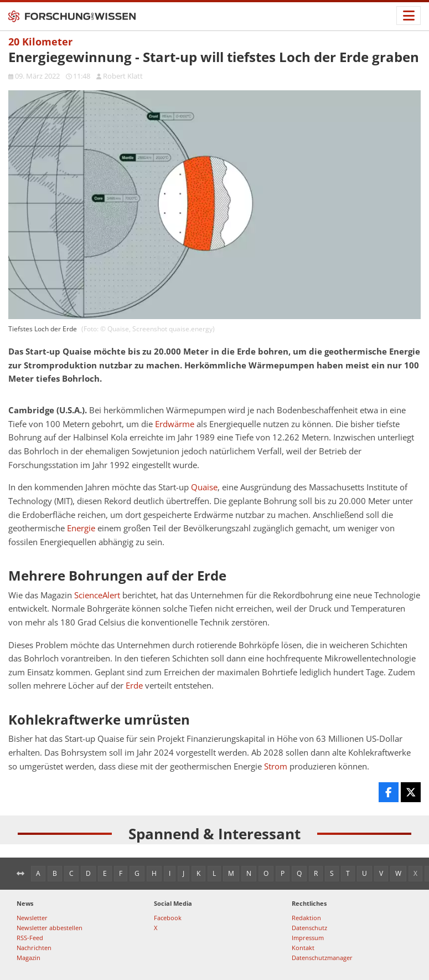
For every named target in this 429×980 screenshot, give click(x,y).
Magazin (29, 958)
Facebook (168, 918)
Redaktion (306, 918)
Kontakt (303, 948)
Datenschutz (309, 928)
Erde (134, 686)
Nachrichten (34, 948)
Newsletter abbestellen (50, 928)
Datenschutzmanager (322, 958)
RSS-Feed (30, 938)
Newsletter (32, 918)
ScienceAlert (97, 595)
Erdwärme (175, 424)
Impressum (308, 938)
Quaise (204, 487)
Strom (276, 766)
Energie (81, 528)
